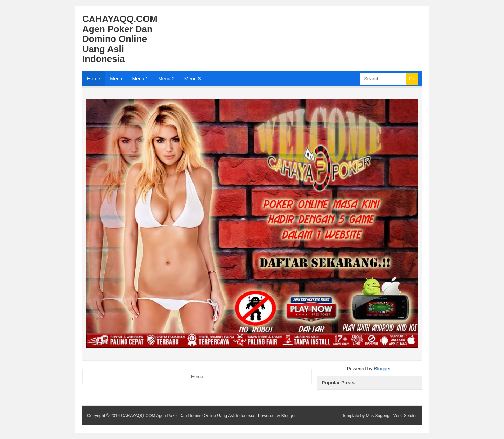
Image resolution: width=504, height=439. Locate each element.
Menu (116, 79)
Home (94, 79)
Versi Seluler (405, 416)
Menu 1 (140, 79)
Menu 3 (193, 79)
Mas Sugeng (378, 416)
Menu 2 (166, 79)
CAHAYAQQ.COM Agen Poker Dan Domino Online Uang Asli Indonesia (188, 416)
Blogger (382, 369)
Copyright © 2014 (104, 416)
